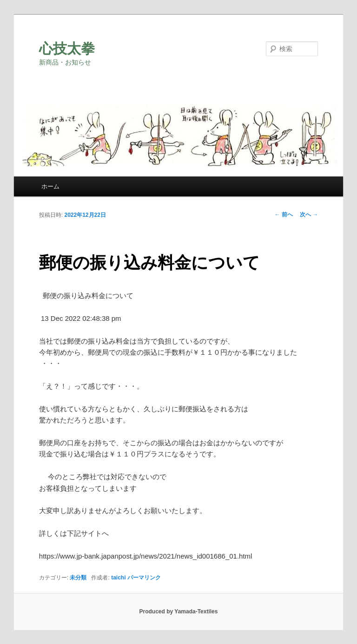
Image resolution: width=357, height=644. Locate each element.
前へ (284, 215)
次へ (309, 215)
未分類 (78, 578)
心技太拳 (67, 49)
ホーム (50, 186)
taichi (118, 578)
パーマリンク (144, 578)
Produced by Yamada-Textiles (179, 611)
